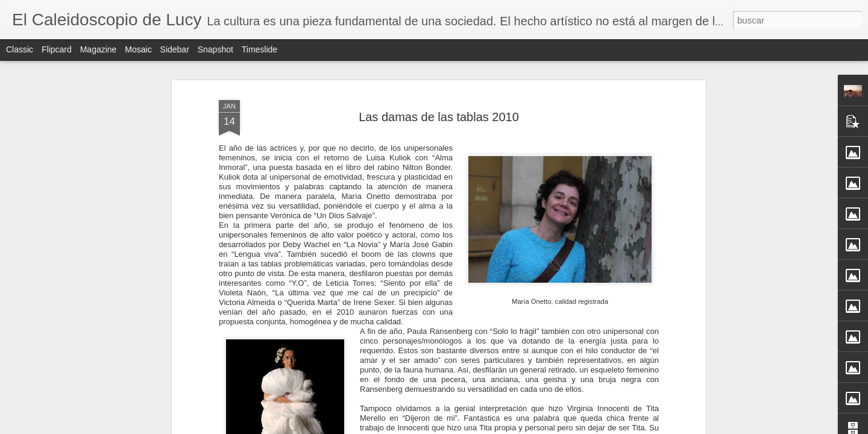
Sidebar (175, 49)
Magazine (99, 49)
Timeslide (259, 49)
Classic (20, 49)
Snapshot (215, 49)
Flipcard (57, 49)
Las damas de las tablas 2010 (439, 117)
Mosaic (138, 49)
